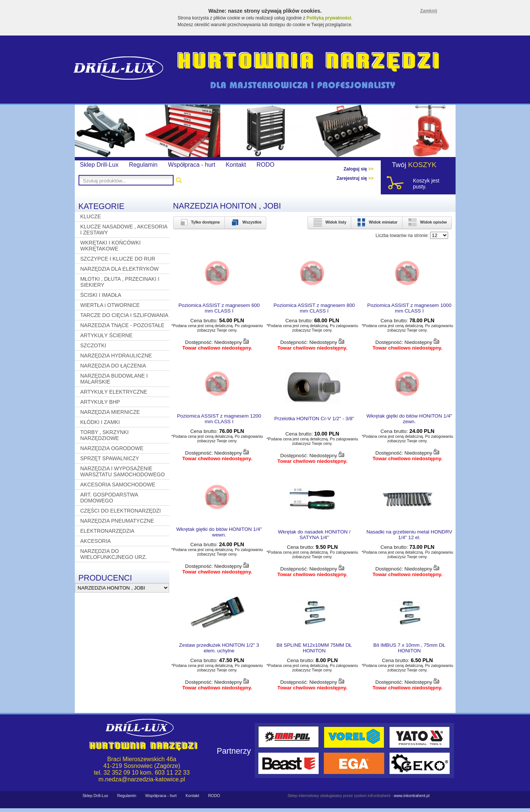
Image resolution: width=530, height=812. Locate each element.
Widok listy (329, 222)
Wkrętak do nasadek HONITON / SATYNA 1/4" (314, 535)
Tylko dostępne (199, 222)
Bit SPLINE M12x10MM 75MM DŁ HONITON (314, 648)
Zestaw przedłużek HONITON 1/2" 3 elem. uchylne (219, 648)
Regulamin (143, 165)
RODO (266, 165)
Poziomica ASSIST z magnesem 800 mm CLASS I (314, 308)
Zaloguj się (358, 169)
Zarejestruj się (355, 178)
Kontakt (236, 165)
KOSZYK (422, 165)
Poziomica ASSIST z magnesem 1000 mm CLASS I (409, 308)
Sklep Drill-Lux (99, 165)
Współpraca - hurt (192, 165)
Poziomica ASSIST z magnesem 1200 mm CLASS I (219, 419)
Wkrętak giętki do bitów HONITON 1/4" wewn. (219, 532)
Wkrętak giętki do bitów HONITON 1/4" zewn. (409, 419)
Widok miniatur (377, 222)
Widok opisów (427, 222)
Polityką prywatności (329, 18)
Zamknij (428, 11)
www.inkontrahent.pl (412, 796)
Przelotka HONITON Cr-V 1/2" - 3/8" (314, 419)
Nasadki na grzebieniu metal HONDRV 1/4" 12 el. (409, 535)
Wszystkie (246, 222)
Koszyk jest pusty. (426, 184)
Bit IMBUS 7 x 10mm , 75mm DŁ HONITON (409, 648)
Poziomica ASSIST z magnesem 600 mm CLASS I (219, 308)
